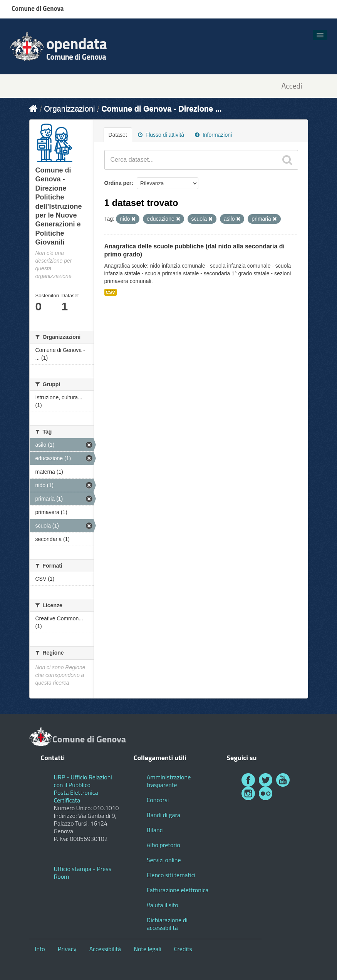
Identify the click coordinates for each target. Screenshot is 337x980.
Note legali (148, 949)
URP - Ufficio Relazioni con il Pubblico (83, 781)
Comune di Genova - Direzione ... (161, 109)
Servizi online (164, 860)
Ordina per (118, 183)
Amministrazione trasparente (169, 781)
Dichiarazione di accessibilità (167, 924)
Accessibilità (105, 949)
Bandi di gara (163, 815)
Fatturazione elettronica (178, 890)
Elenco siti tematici (171, 875)
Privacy (67, 949)
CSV (111, 292)
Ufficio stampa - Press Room (83, 873)
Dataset (118, 135)
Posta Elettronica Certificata (76, 796)
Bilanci (155, 830)
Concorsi (158, 800)
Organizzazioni (69, 109)
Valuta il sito (163, 905)
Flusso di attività (161, 135)
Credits (183, 949)
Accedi (292, 86)
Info (40, 949)
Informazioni (213, 135)
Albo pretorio (163, 845)
